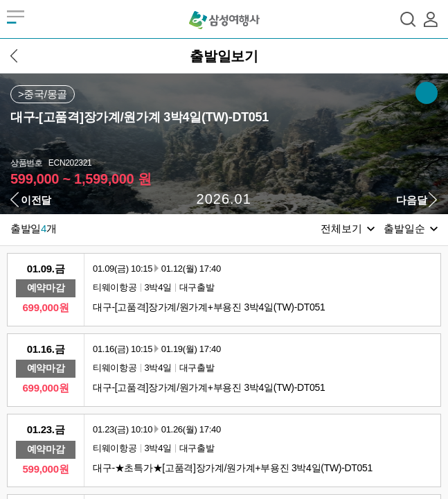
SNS (427, 93)
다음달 (411, 200)
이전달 (36, 200)
